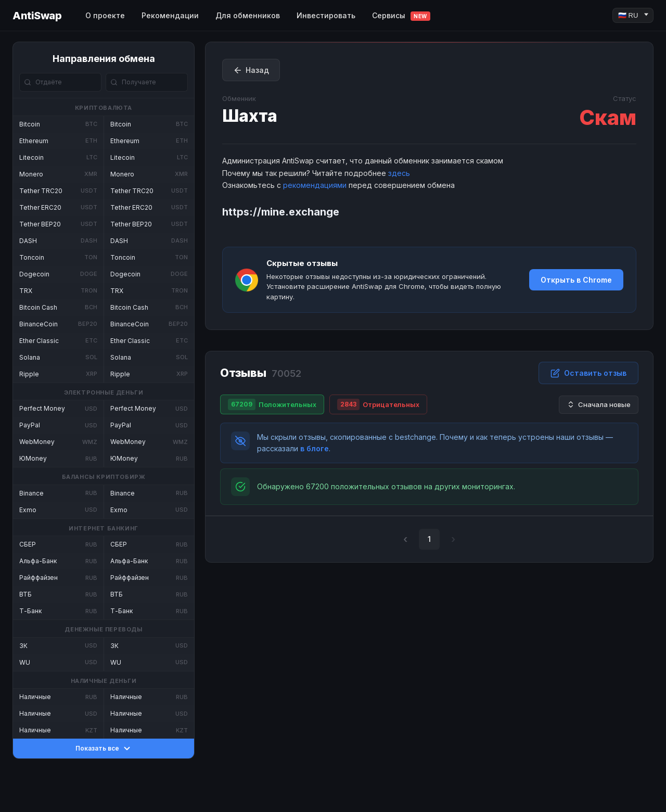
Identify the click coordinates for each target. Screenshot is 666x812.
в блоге (315, 448)
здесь (399, 173)
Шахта (250, 116)
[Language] (633, 15)
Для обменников (248, 15)
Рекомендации (170, 15)
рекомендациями (315, 185)
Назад (251, 70)
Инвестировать (326, 15)
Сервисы (401, 16)
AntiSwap (37, 16)
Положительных (272, 404)
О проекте (105, 15)
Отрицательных (378, 404)
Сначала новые (599, 405)
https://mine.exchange (281, 212)
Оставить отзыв (588, 373)
